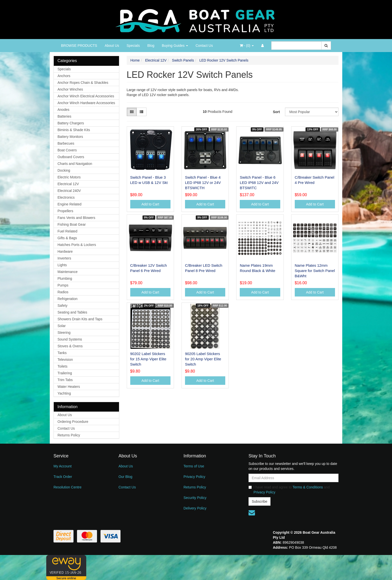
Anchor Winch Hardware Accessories (86, 103)
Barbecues (66, 143)
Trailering (65, 373)
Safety (62, 306)
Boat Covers (67, 150)
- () (247, 46)
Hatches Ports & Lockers (77, 245)
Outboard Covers (71, 157)
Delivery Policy (195, 508)
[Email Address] (293, 478)
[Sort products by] (312, 112)
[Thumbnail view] (132, 112)
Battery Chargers (71, 123)
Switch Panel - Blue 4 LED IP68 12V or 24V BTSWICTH (203, 183)
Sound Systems (70, 339)
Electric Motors (69, 177)
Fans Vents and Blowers (76, 218)
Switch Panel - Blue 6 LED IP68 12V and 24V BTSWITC (259, 183)
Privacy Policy (194, 477)
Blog (151, 46)
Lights (62, 265)
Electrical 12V (68, 184)
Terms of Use (194, 466)
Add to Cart (150, 204)
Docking (64, 170)
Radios (63, 292)
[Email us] (252, 513)
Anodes (63, 110)
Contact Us (204, 46)
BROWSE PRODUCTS (79, 46)
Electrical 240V (69, 191)
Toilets (62, 366)
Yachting (64, 393)
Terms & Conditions (308, 487)
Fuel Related (67, 231)
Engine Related (69, 204)
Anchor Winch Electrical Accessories (86, 96)
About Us (112, 46)
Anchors (64, 76)
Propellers (65, 211)
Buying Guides (175, 46)
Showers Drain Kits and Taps (80, 319)
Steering (64, 333)
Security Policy (195, 498)
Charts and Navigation (75, 164)
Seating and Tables (72, 312)
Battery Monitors (70, 137)
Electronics (66, 197)
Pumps (63, 285)
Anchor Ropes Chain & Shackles (83, 83)
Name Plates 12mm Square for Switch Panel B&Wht (315, 271)
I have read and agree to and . (289, 490)
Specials (133, 46)
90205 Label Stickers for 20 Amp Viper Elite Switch (203, 359)
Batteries (64, 116)
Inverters (64, 258)
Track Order (63, 477)
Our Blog (125, 477)
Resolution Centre (67, 487)
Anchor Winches (70, 89)
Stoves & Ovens (70, 346)
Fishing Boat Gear (72, 224)
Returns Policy (69, 435)
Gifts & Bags (67, 238)
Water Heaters (69, 387)
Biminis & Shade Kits (74, 130)
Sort (276, 112)
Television (65, 360)
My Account (62, 466)
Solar (62, 326)
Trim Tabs (65, 380)
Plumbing (65, 278)
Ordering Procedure (73, 422)
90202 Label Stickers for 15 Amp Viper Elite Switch (148, 359)
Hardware (65, 251)
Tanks (62, 353)
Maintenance (67, 272)
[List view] (141, 112)
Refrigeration (67, 299)
